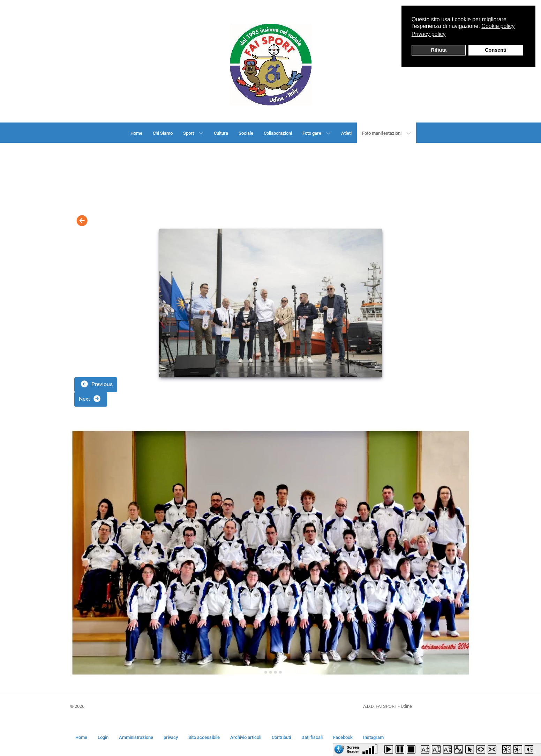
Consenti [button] (496, 50)
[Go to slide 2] (266, 672)
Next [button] (90, 399)
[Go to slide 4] (276, 672)
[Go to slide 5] (280, 672)
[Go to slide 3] (271, 672)
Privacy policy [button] (429, 34)
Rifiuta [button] (439, 50)
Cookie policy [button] (498, 26)
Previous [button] (96, 384)
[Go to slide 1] (261, 672)
